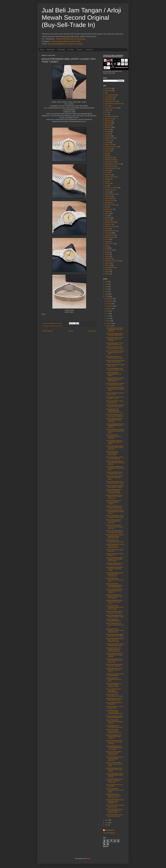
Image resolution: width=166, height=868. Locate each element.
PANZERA (108, 220)
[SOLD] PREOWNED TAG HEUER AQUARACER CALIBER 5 (114, 737)
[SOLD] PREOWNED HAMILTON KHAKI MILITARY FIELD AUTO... (114, 731)
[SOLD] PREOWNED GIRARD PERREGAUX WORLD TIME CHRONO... (115, 380)
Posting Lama (92, 331)
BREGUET (108, 125)
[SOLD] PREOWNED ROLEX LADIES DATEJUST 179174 (115, 369)
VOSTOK (107, 270)
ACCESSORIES (109, 97)
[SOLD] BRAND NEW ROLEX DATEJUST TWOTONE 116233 (115, 569)
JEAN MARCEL (109, 190)
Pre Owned (61, 50)
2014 (107, 820)
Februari (109, 323)
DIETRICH (108, 151)
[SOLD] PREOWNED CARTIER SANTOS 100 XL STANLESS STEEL (115, 546)
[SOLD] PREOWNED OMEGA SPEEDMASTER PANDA (115, 334)
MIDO (106, 207)
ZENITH (107, 272)
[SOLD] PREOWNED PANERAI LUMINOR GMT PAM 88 (115, 384)
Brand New (51, 50)
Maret (108, 321)
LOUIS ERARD (109, 198)
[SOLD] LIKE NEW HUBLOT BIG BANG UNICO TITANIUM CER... (114, 753)
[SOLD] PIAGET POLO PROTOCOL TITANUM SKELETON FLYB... (114, 796)
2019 (107, 287)
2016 (107, 294)
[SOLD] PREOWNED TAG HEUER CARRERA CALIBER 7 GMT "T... (114, 685)
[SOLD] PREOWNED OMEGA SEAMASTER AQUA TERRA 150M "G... (115, 512)
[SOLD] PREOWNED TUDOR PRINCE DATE (115, 707)
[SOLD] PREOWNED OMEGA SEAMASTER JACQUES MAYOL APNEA (115, 559)
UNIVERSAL (108, 259)
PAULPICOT (108, 224)
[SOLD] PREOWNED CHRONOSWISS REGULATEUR (112, 453)
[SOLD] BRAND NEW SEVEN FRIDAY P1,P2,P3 (115, 398)
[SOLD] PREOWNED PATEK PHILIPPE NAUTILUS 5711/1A (114, 670)
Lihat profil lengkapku (109, 833)
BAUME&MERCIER (110, 117)
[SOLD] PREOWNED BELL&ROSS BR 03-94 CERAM (114, 374)
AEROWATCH (109, 99)
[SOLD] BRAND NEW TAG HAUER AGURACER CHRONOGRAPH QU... (114, 650)
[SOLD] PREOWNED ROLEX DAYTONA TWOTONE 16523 (115, 478)
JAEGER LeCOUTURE (111, 188)
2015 (107, 296)
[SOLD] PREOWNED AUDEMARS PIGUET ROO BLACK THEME (115, 608)
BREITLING (108, 127)
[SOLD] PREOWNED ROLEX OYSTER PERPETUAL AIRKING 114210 (115, 811)
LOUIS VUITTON (110, 201)
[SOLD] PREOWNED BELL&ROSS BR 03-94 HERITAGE (114, 437)
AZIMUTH (108, 110)
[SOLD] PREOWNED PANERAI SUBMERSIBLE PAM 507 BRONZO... (115, 426)
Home (42, 50)
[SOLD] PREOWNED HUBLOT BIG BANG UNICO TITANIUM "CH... (115, 801)
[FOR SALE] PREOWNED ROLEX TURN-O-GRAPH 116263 (114, 764)
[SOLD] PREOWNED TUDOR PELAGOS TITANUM (115, 458)
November (110, 301)
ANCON (107, 106)
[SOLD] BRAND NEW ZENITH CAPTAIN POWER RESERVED (115, 759)
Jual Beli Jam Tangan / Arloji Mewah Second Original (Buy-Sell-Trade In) (81, 17)
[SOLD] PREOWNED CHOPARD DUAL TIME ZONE (114, 680)
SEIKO (107, 242)
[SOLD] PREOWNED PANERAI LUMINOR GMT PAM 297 (115, 406)
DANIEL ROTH (109, 145)
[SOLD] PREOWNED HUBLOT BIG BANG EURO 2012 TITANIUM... (115, 339)
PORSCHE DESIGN (110, 231)
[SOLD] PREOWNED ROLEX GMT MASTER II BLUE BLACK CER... (115, 661)
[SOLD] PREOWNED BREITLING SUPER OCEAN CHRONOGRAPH (115, 631)
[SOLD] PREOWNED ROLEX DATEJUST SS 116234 (115, 612)
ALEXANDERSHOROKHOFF (113, 104)
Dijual (106, 153)
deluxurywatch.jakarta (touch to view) (66, 41)
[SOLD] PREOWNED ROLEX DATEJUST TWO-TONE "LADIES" (115, 770)
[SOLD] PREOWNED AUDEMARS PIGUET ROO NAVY (115, 580)
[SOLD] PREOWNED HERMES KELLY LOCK (115, 394)
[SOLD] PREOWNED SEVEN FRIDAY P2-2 (115, 555)
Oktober (109, 304)
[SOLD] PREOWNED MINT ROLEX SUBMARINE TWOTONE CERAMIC (114, 491)
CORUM (107, 142)
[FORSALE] (108, 91)
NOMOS (107, 211)
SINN (106, 246)
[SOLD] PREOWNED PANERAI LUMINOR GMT (115, 806)
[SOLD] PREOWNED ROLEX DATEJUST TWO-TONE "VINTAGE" (115, 742)
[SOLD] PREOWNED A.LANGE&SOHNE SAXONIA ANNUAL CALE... (115, 712)
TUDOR (107, 255)
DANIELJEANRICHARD (112, 147)
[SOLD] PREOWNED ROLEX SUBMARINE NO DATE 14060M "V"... (115, 591)
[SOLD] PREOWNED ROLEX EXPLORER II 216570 (115, 699)
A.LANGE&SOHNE (110, 95)
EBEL (47, 326)
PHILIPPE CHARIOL (111, 226)
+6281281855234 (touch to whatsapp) (70, 39)
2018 (107, 289)
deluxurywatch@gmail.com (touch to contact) (65, 44)
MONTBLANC (109, 209)
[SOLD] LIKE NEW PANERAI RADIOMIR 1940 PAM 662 (115, 532)
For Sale (71, 50)
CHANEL (107, 134)
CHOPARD (108, 136)
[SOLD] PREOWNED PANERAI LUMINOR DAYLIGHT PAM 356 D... (115, 431)
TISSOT (107, 252)
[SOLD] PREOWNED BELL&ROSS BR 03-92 (114, 620)
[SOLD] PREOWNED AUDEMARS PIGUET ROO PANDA (115, 790)
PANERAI (107, 218)
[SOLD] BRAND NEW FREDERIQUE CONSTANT (115, 541)
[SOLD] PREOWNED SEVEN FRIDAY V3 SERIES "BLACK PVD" (115, 781)
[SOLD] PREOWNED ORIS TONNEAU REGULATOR (114, 507)
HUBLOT (107, 183)
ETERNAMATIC (109, 158)
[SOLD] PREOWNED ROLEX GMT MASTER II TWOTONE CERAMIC (115, 463)
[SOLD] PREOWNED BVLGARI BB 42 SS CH (115, 365)
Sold (62, 326)
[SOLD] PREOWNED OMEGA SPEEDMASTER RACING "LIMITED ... (115, 775)
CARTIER (107, 132)
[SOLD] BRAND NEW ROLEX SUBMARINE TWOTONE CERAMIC (115, 330)
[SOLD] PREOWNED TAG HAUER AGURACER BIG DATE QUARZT (114, 597)
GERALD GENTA (110, 166)
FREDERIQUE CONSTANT (112, 164)
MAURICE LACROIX (111, 205)
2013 (107, 823)
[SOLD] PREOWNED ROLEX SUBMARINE (115, 703)
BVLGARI (107, 130)
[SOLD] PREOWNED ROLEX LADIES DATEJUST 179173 (115, 482)
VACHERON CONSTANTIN (113, 261)
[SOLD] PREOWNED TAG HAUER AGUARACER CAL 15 (115, 625)
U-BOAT (107, 257)
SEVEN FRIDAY (109, 244)
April (108, 318)
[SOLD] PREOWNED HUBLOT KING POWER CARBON (115, 486)
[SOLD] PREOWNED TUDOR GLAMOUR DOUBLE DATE (115, 517)
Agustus (109, 309)
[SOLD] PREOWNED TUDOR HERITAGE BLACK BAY (115, 344)
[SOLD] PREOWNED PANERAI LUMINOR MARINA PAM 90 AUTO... (115, 389)
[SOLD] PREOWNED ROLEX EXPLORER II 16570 (115, 816)
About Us (80, 50)
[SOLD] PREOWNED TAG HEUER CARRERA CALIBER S (114, 502)
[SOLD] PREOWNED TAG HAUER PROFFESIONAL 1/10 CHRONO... (114, 748)
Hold (106, 181)
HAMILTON (108, 175)
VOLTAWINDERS (110, 268)
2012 (107, 825)
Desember (110, 299)
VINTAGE (107, 265)
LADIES (52, 326)
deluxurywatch (110, 830)
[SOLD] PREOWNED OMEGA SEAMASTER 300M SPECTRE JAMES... (115, 536)
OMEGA (107, 214)
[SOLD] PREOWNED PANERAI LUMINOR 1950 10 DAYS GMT (115, 353)
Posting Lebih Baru (48, 331)
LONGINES (108, 196)
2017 (107, 292)
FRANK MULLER (110, 162)
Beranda (71, 331)
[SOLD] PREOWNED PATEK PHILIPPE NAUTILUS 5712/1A (114, 602)
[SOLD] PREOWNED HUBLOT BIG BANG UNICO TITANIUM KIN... (115, 574)
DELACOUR (108, 149)
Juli (108, 311)
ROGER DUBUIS (110, 237)
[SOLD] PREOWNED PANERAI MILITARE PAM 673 (115, 675)
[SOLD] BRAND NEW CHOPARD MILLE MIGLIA (115, 726)
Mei (108, 316)
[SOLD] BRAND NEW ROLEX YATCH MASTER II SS (115, 564)
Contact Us (89, 50)
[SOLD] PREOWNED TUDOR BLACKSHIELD (115, 402)
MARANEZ (108, 203)
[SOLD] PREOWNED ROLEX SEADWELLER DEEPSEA (115, 415)
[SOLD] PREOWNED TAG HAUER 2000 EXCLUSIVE (115, 357)
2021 (107, 282)
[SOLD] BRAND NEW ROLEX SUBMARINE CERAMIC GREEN (115, 442)
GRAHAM (108, 170)
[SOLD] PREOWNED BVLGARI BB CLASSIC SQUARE (115, 361)
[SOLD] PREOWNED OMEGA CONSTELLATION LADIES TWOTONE (115, 448)
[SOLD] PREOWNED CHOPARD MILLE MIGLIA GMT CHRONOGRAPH (114, 585)
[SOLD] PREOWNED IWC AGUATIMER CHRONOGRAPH (114, 691)
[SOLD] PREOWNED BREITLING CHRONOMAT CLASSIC (115, 722)
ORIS (106, 216)
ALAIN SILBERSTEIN (111, 101)
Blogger (88, 859)
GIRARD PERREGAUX (111, 168)
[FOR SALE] (108, 89)
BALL (106, 114)
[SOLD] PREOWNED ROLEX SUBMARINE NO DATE (115, 473)
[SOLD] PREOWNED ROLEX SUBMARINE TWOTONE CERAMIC (115, 655)
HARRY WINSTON (110, 177)
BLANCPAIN (108, 121)
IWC (106, 186)
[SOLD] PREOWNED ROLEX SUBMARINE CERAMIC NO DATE (115, 468)
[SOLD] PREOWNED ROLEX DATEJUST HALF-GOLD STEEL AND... (115, 497)
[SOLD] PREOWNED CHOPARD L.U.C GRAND (114, 695)
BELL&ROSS (108, 119)
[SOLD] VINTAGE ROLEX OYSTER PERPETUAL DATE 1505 (114, 521)
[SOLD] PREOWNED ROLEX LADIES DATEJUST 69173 (115, 348)
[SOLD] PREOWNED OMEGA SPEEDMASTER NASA (115, 717)
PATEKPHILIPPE (110, 222)
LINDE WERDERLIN (111, 194)
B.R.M (106, 112)
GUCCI (107, 173)
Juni (108, 314)
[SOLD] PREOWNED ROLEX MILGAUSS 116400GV (115, 665)
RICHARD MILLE (110, 235)
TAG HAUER (108, 250)
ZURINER (108, 274)
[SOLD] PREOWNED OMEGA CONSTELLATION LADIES (115, 635)
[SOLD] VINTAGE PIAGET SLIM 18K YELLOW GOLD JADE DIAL (115, 527)
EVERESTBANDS (110, 160)
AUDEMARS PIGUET (111, 108)
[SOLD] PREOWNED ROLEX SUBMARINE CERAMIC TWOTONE (115, 420)
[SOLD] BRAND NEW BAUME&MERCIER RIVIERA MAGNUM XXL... (115, 411)
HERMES (107, 179)
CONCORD (108, 140)
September (110, 306)
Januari (109, 326)
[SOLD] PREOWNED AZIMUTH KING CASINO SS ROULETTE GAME (115, 640)
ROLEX (107, 239)
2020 (107, 284)
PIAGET (107, 229)
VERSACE (108, 263)
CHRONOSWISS (110, 138)
